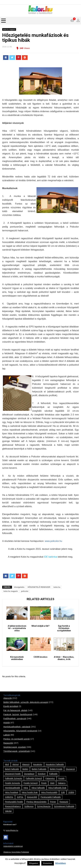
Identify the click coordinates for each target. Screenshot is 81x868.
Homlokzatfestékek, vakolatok (17, 727)
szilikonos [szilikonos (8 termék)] (29, 806)
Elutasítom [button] (48, 863)
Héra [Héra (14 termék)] (26, 788)
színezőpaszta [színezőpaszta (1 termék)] (44, 806)
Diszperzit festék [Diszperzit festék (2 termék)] (13, 774)
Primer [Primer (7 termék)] (53, 802)
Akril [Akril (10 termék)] (7, 764)
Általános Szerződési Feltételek (16, 852)
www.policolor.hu (53, 541)
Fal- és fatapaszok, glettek (15, 710)
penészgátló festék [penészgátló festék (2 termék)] (14, 802)
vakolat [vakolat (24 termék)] (8, 811)
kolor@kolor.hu (12, 830)
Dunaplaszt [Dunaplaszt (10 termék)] (29, 774)
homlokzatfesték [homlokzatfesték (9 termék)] (12, 788)
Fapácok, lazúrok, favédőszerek (18, 714)
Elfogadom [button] (34, 863)
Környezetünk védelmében (17, 658)
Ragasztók (8, 743)
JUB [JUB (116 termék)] (63, 792)
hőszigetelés (19, 587)
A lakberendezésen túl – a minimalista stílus (17, 628)
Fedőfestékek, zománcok (15, 719)
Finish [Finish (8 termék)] (44, 783)
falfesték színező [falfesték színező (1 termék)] (34, 778)
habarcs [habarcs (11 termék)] (62, 783)
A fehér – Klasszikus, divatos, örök (64, 658)
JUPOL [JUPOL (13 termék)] (20, 797)
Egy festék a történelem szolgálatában (64, 628)
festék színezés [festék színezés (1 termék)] (13, 783)
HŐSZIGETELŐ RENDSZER (39, 587)
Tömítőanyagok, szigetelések (17, 751)
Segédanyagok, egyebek (15, 747)
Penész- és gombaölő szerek (17, 739)
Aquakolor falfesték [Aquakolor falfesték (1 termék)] (55, 764)
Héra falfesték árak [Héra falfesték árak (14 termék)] (57, 788)
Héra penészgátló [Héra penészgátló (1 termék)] (49, 792)
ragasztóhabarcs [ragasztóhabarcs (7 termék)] (13, 806)
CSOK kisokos (40, 657)
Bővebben (61, 863)
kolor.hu (57, 587)
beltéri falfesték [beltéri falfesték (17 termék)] (39, 769)
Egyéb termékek (11, 706)
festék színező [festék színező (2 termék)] (31, 783)
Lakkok (7, 735)
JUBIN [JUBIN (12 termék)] (71, 792)
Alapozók (8, 698)
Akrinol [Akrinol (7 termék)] (16, 764)
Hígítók (7, 723)
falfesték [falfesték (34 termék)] (53, 774)
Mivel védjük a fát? (40, 626)
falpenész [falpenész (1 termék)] (50, 778)
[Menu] (4, 21)
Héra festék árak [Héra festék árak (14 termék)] (30, 792)
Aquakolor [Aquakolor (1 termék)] (38, 764)
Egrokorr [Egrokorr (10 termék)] (42, 774)
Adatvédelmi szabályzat (13, 846)
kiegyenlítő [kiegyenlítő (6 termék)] (32, 797)
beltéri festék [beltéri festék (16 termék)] (56, 769)
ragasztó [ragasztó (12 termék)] (64, 802)
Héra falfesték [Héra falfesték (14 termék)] (38, 788)
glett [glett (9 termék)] (52, 783)
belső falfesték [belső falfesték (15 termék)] (12, 769)
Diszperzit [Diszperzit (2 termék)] (70, 769)
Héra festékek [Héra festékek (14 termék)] (12, 792)
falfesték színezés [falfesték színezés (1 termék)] (14, 778)
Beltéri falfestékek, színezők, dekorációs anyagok (26, 702)
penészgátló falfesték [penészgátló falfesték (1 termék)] (51, 797)
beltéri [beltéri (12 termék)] (25, 769)
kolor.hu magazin (9, 29)
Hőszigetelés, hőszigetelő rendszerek (20, 731)
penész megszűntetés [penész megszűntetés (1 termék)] (36, 802)
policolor (25, 591)
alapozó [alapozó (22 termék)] (26, 764)
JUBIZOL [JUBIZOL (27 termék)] (9, 797)
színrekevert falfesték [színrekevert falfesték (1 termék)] (64, 806)
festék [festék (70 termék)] (61, 778)
